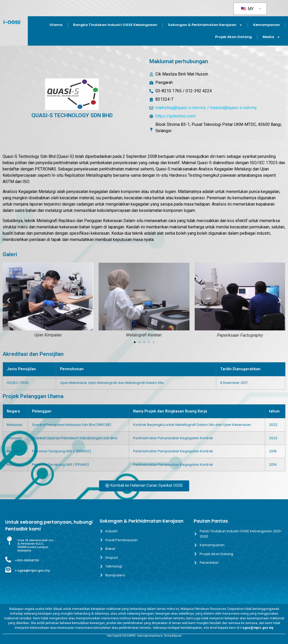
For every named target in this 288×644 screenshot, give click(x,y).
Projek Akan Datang (233, 37)
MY (247, 9)
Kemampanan (267, 25)
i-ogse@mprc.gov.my (32, 570)
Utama (56, 25)
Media (271, 37)
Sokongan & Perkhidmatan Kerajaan (205, 25)
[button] (9, 300)
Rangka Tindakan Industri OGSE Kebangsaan (115, 25)
